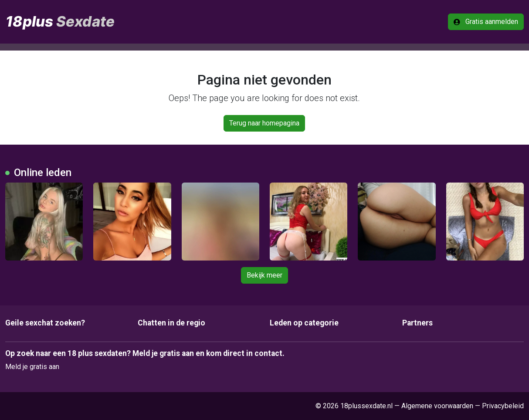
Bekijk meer (264, 275)
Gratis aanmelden (486, 22)
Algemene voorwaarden (437, 406)
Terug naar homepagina (264, 123)
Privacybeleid (503, 406)
